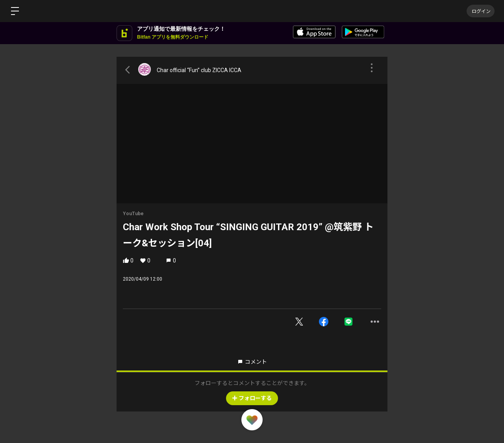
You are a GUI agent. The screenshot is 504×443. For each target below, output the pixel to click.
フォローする (252, 398)
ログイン (480, 11)
